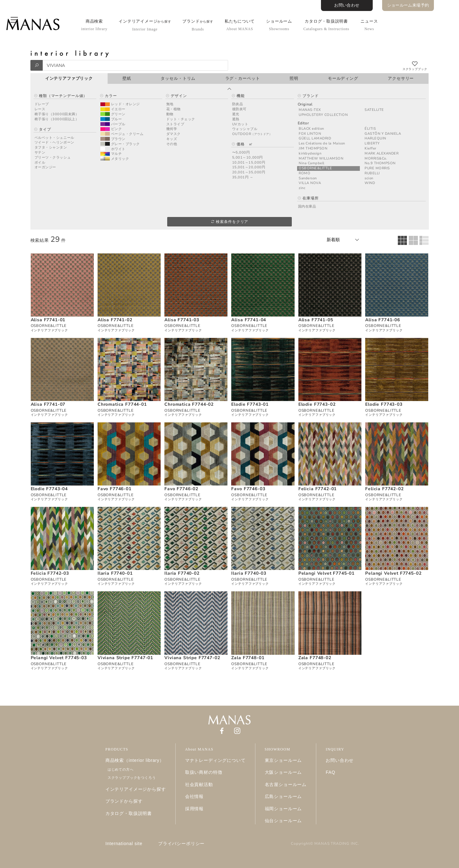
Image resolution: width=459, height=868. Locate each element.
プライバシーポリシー (181, 844)
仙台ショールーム (283, 821)
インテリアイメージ (145, 25)
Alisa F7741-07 (48, 404)
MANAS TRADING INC (336, 844)
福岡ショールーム (283, 809)
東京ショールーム (283, 760)
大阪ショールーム (283, 772)
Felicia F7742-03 (50, 573)
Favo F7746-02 (181, 489)
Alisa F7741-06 (383, 320)
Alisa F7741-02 (115, 320)
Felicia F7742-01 (318, 489)
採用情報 (194, 809)
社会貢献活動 (199, 784)
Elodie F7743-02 (317, 404)
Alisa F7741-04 (249, 320)
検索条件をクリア (229, 222)
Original (305, 104)
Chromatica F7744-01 (122, 404)
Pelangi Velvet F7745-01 (326, 573)
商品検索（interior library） (135, 760)
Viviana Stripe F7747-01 (125, 658)
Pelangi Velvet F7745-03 (59, 658)
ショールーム (279, 25)
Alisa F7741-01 (48, 320)
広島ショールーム (283, 796)
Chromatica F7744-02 (189, 404)
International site (124, 844)
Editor (303, 123)
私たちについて (240, 25)
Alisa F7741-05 (316, 320)
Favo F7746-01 (115, 489)
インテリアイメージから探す (136, 789)
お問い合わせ (347, 5)
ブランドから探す (124, 801)
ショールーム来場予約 (408, 5)
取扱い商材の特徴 (204, 772)
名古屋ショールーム (286, 784)
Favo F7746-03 (248, 489)
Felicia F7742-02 (384, 489)
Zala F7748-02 (315, 658)
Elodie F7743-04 (49, 489)
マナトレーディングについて (215, 760)
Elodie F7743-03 (384, 404)
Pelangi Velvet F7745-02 (393, 573)
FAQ (331, 772)
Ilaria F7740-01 (115, 573)
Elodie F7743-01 (250, 404)
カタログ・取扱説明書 (326, 25)
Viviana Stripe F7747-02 (192, 658)
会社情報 (194, 796)
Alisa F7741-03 (182, 320)
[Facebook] (222, 730)
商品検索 (94, 25)
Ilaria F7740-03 (249, 573)
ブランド (198, 25)
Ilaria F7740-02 (182, 573)
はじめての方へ (121, 769)
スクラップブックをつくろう (132, 778)
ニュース (369, 25)
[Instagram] (237, 730)
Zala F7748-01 (248, 658)
